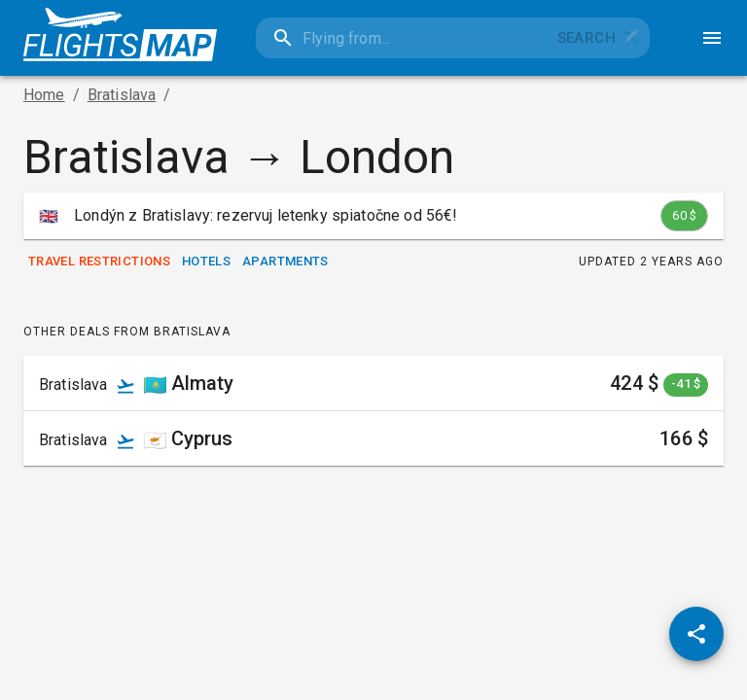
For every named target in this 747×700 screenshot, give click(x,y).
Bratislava (122, 95)
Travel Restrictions (99, 262)
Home (44, 95)
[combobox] (401, 38)
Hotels (206, 262)
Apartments (285, 262)
